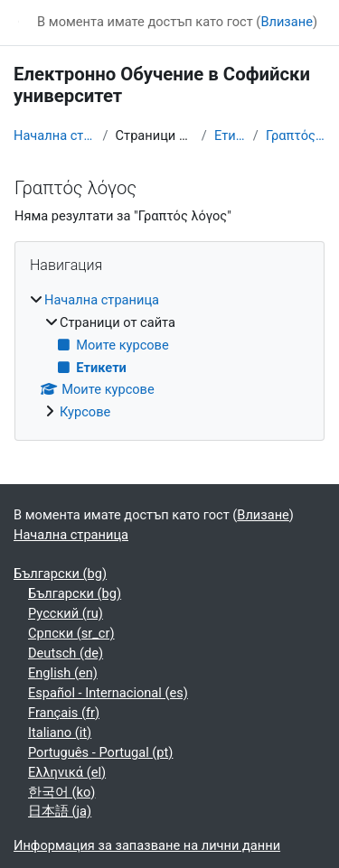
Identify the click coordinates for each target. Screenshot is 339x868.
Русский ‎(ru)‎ (66, 613)
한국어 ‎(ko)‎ (61, 792)
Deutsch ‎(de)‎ (66, 653)
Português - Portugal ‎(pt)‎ (100, 752)
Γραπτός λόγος (296, 135)
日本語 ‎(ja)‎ (60, 811)
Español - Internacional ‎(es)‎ (108, 693)
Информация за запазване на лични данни (147, 845)
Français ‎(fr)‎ (64, 713)
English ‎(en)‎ (63, 673)
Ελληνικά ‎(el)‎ (67, 772)
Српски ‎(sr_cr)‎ (71, 633)
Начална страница (55, 135)
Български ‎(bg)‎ (60, 574)
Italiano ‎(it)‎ (60, 733)
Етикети (230, 135)
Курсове (85, 412)
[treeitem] (169, 357)
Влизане (287, 22)
